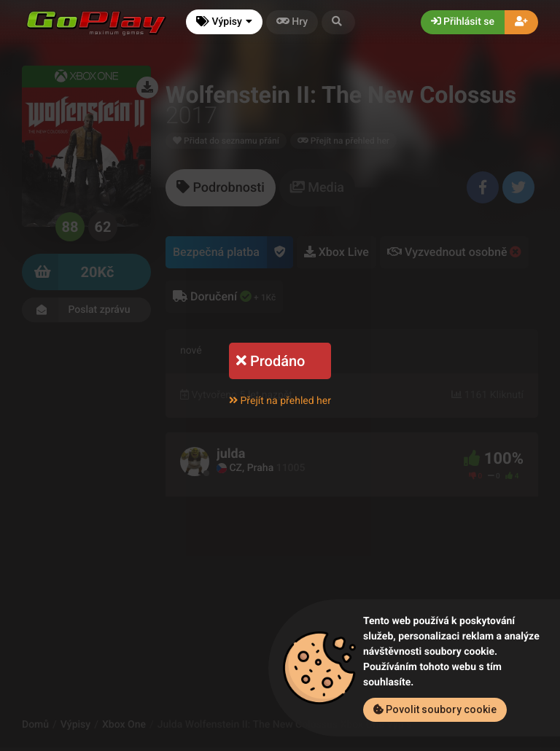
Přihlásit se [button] (463, 22)
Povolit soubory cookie (435, 709)
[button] (338, 22)
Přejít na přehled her (280, 401)
